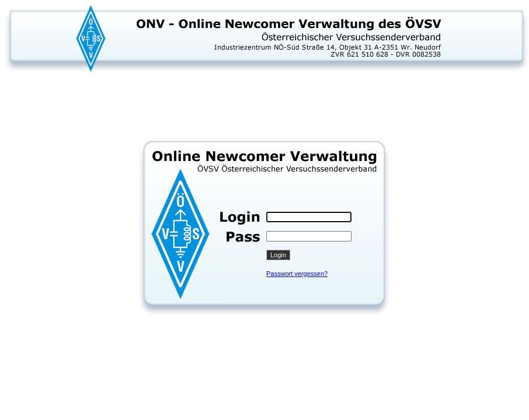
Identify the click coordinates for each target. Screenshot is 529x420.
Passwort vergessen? (297, 274)
